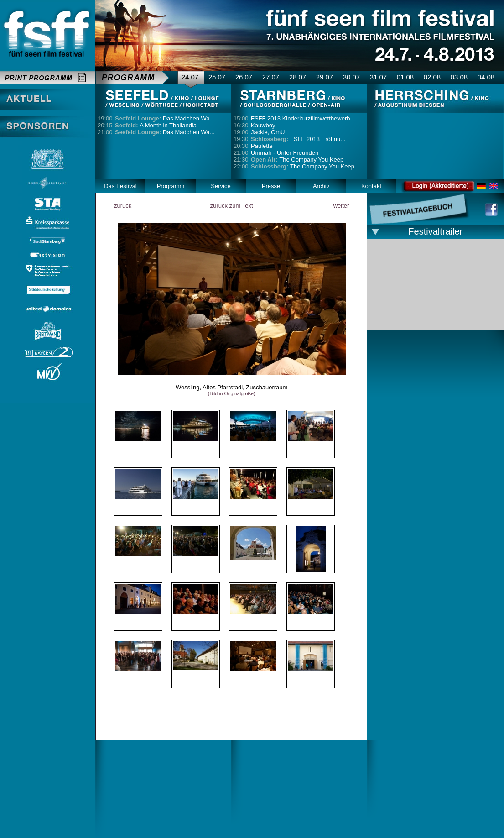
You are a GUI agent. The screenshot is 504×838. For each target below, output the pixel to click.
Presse (271, 186)
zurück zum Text (232, 206)
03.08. (460, 77)
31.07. (379, 77)
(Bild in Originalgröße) (232, 393)
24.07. (191, 77)
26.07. (245, 77)
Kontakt (371, 186)
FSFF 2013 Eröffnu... (298, 139)
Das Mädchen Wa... (165, 118)
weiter (341, 206)
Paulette (262, 146)
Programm (171, 186)
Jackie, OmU (268, 132)
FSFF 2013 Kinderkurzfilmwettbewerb (300, 118)
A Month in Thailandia (156, 125)
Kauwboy (263, 125)
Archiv (321, 186)
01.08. (406, 77)
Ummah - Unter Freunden (285, 153)
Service (221, 186)
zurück (123, 206)
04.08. (487, 77)
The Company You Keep (297, 160)
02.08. (433, 77)
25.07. (218, 77)
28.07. (299, 77)
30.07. (353, 77)
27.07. (272, 77)
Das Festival (120, 186)
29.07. (326, 77)
